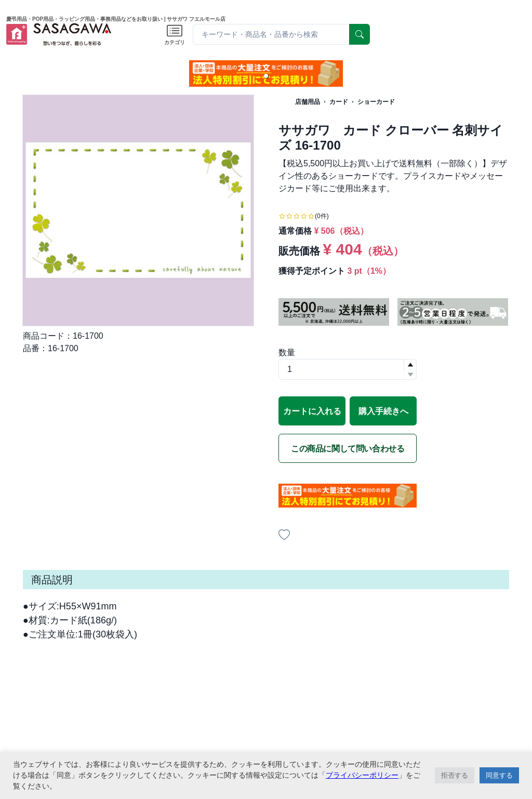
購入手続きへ (383, 411)
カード (339, 102)
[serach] (360, 34)
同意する (499, 775)
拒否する (455, 775)
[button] (266, 76)
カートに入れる (312, 411)
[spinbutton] (348, 369)
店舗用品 (308, 102)
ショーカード (376, 102)
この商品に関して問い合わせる (348, 449)
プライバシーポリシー (362, 775)
